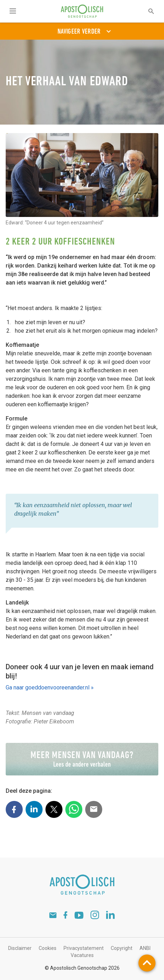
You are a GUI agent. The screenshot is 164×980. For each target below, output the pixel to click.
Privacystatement (84, 948)
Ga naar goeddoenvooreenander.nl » (50, 687)
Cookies (48, 948)
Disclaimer (20, 948)
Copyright (122, 948)
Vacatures (82, 955)
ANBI (145, 948)
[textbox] (147, 11)
